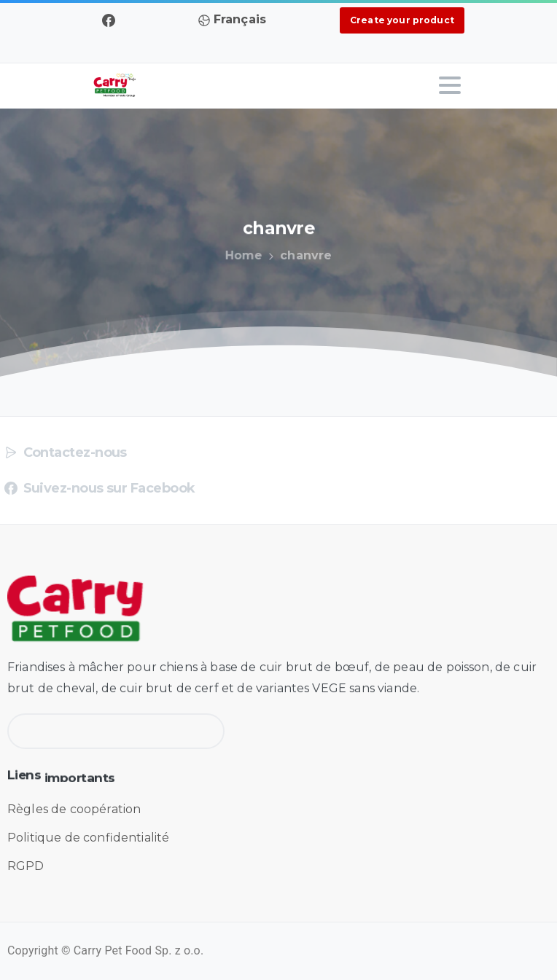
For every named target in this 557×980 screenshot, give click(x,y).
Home (241, 255)
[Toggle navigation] (450, 85)
